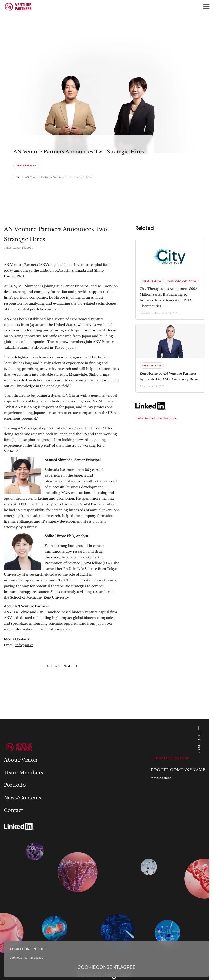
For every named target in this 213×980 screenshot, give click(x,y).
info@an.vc (24, 645)
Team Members (24, 773)
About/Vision (21, 760)
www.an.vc (63, 629)
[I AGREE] (106, 967)
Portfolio (15, 785)
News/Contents (23, 798)
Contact (13, 810)
